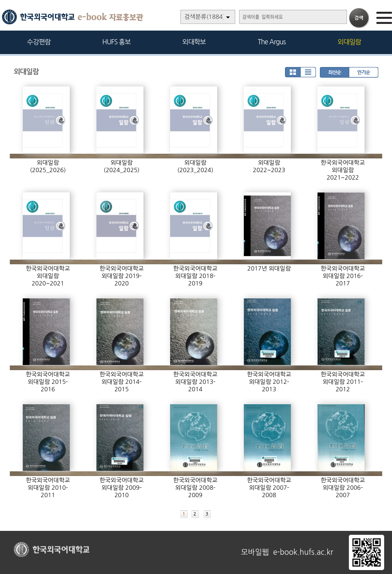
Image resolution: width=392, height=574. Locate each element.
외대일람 (349, 42)
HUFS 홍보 (116, 42)
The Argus (272, 42)
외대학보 (194, 42)
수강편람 (39, 42)
